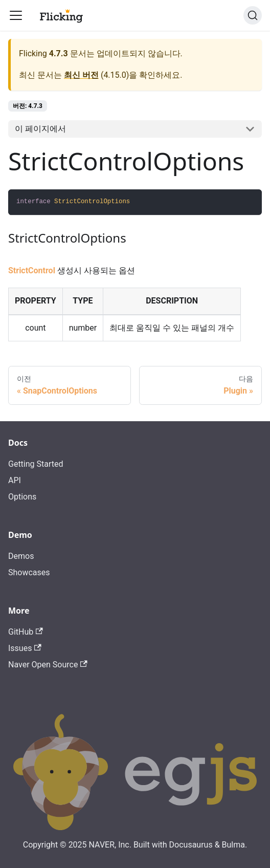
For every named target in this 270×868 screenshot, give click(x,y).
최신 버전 (81, 75)
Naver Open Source (48, 665)
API (15, 480)
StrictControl (32, 270)
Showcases (29, 572)
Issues (25, 648)
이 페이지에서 (40, 129)
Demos (21, 556)
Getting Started (36, 464)
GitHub (26, 632)
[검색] (253, 15)
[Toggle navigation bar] (16, 15)
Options (22, 497)
